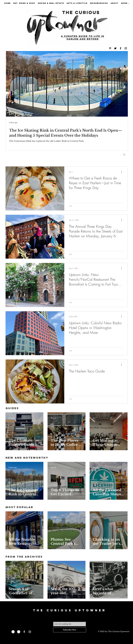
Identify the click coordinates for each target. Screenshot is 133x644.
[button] (124, 155)
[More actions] (122, 172)
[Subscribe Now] (70, 630)
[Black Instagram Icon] (126, 48)
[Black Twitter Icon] (115, 48)
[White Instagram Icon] (30, 632)
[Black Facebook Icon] (121, 48)
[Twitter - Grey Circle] (19, 632)
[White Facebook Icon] (24, 632)
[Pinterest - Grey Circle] (13, 632)
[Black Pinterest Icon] (110, 48)
